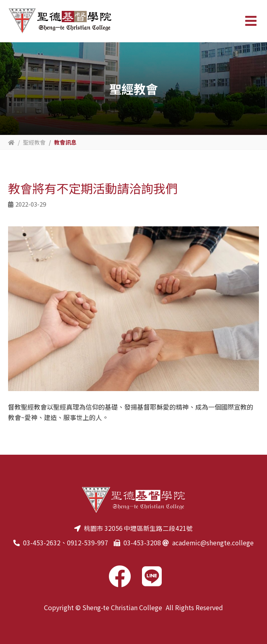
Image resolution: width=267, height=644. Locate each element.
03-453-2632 (41, 543)
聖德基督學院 (60, 21)
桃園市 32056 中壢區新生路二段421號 (138, 528)
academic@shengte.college (213, 543)
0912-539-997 (87, 543)
